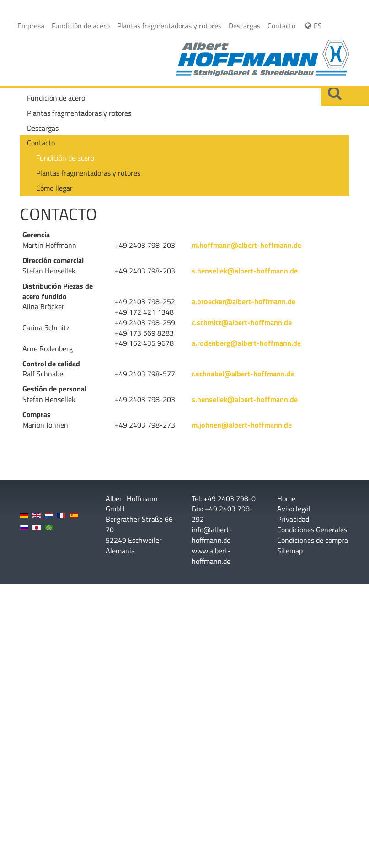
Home (286, 499)
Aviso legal (294, 509)
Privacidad (293, 519)
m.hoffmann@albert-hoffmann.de (246, 245)
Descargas (244, 26)
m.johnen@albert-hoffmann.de (242, 425)
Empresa (31, 26)
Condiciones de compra (313, 540)
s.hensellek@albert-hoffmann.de (245, 271)
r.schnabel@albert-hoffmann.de (243, 374)
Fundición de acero (81, 26)
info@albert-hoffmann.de (212, 535)
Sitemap (290, 551)
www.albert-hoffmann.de (211, 556)
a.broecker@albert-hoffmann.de (243, 301)
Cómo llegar (54, 188)
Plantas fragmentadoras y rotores (169, 26)
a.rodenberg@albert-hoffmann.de (246, 343)
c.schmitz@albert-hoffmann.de (242, 322)
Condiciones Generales (312, 530)
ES (312, 26)
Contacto (281, 26)
